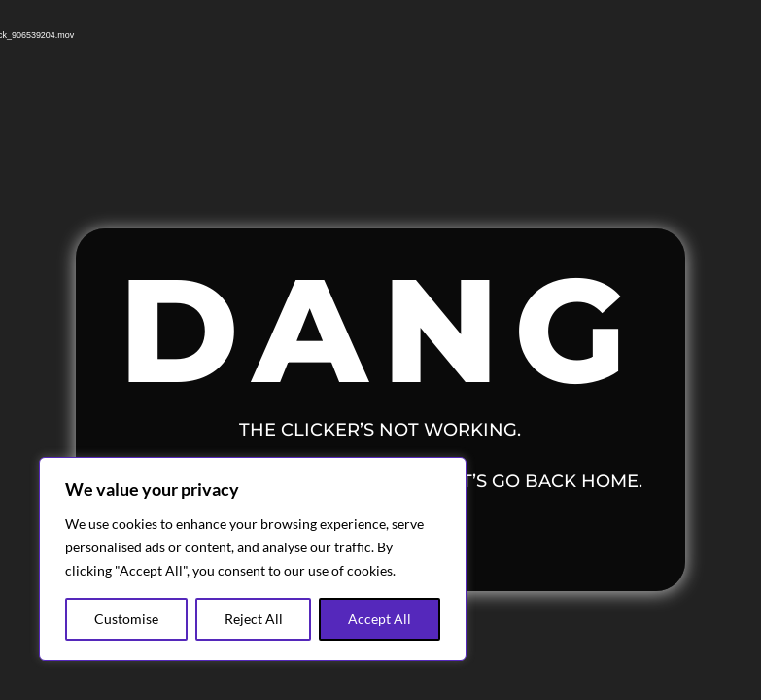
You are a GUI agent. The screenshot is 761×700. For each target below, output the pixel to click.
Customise (126, 619)
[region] (253, 559)
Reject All (254, 619)
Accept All (380, 619)
